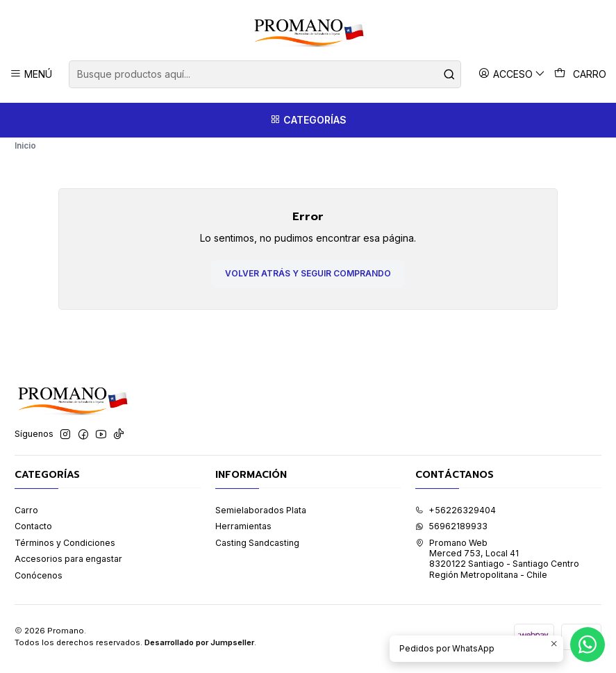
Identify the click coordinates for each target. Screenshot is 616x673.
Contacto (33, 531)
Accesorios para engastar (68, 564)
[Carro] (581, 74)
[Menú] (31, 74)
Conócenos (39, 580)
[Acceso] (512, 74)
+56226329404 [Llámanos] (456, 515)
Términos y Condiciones (65, 548)
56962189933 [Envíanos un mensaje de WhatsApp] (451, 531)
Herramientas (243, 531)
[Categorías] (308, 120)
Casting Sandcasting (257, 548)
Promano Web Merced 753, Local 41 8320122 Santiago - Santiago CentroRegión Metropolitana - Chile (497, 564)
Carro (26, 515)
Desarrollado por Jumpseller (199, 647)
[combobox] (265, 74)
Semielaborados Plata (261, 515)
